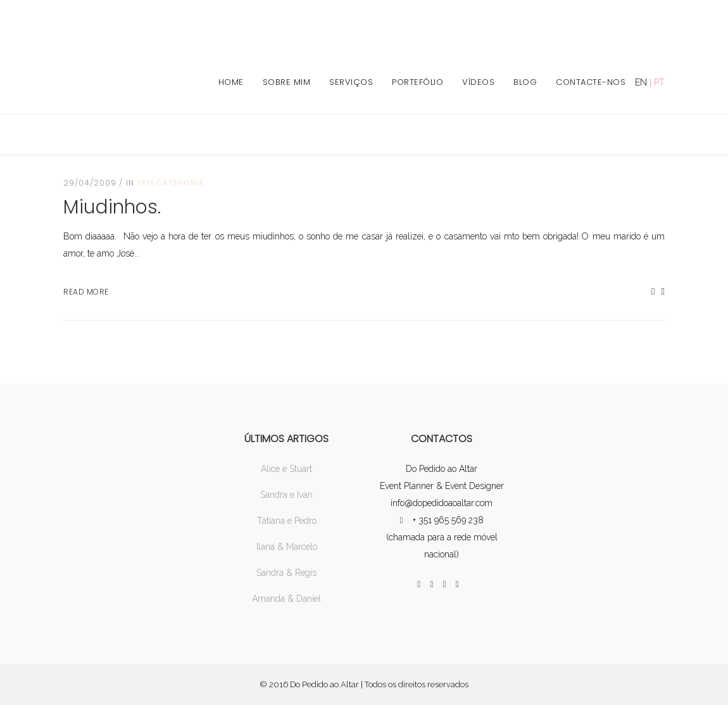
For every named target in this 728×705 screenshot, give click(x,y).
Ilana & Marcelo (287, 547)
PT (659, 82)
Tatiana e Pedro (287, 521)
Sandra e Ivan (286, 495)
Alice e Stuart (286, 469)
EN (641, 82)
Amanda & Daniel (286, 599)
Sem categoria (171, 183)
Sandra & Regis (286, 573)
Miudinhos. (112, 207)
